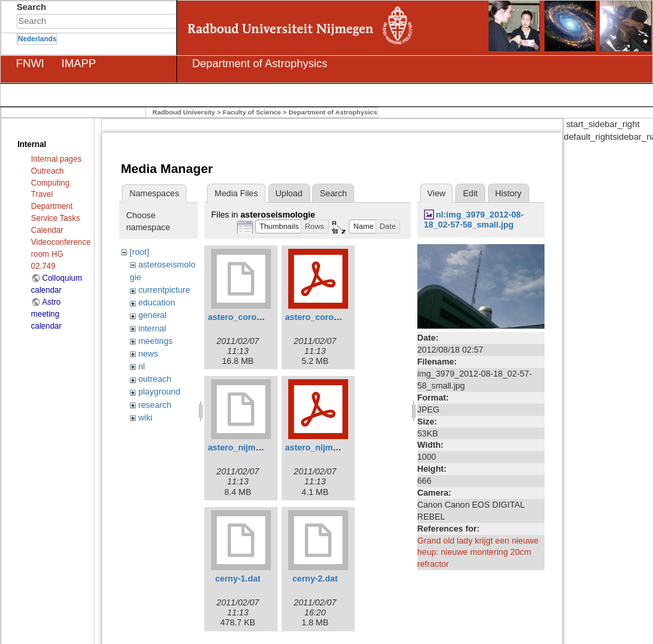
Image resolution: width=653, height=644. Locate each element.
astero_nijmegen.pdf (326, 447)
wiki (145, 417)
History (509, 193)
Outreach (48, 171)
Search (169, 21)
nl (142, 366)
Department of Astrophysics (332, 112)
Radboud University (184, 112)
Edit (471, 193)
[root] (139, 252)
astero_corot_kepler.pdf (333, 317)
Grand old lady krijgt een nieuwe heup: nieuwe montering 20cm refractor (478, 553)
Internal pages (57, 159)
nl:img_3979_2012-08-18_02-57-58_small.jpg (474, 220)
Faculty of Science (252, 112)
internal (152, 328)
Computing (51, 183)
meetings (156, 341)
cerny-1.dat (238, 578)
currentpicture (164, 290)
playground (159, 392)
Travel (42, 194)
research (155, 405)
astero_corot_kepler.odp (257, 317)
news (148, 354)
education (157, 302)
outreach (155, 379)
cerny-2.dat (315, 578)
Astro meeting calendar (47, 314)
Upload (289, 193)
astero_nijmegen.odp (250, 447)
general (153, 315)
